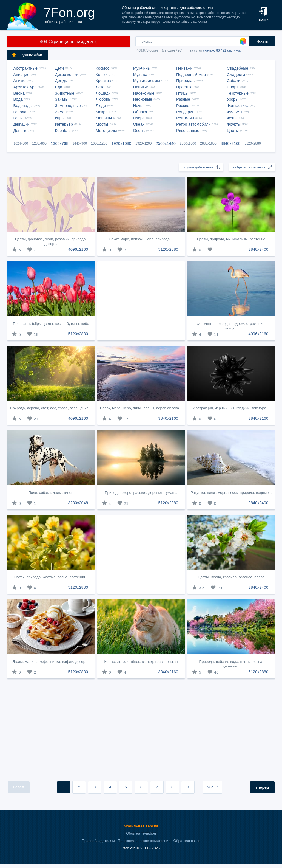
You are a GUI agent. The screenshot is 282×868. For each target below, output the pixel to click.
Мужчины (142, 68)
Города (20, 112)
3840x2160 (231, 143)
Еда (59, 87)
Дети (60, 68)
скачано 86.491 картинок (222, 50)
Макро (102, 112)
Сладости (236, 75)
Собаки (234, 81)
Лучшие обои (27, 55)
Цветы (233, 131)
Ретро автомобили (193, 124)
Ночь (138, 106)
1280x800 (39, 143)
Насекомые (144, 93)
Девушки (22, 124)
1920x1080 (121, 143)
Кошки (102, 75)
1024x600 (21, 143)
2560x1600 (188, 143)
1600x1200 (99, 143)
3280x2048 (78, 503)
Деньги (20, 131)
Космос (102, 68)
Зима (60, 112)
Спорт (233, 87)
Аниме (19, 81)
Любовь (103, 99)
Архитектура (25, 87)
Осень (139, 131)
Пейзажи (184, 68)
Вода (18, 99)
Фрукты (234, 124)
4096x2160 (78, 249)
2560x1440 (166, 143)
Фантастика (238, 106)
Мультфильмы (147, 81)
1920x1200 (143, 143)
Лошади (103, 93)
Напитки (141, 87)
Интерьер (64, 124)
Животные (65, 93)
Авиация (21, 75)
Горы (18, 118)
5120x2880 (253, 143)
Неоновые (143, 99)
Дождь (61, 81)
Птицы (182, 93)
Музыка (140, 75)
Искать (262, 41)
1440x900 (80, 143)
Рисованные (188, 131)
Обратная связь (187, 841)
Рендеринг (186, 112)
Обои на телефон (141, 833)
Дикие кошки (67, 75)
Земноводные (68, 106)
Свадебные (238, 68)
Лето (100, 87)
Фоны (232, 118)
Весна (19, 93)
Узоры (233, 99)
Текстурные (238, 93)
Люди (101, 106)
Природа (184, 81)
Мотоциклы (106, 131)
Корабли (63, 131)
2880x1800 (208, 143)
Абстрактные (25, 68)
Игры (60, 118)
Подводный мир (191, 75)
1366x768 (59, 143)
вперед (262, 787)
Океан (139, 124)
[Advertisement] (141, 301)
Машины (104, 118)
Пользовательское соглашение (144, 841)
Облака (140, 112)
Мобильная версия (141, 826)
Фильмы (235, 112)
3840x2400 (259, 249)
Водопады (23, 106)
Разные (183, 99)
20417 (213, 787)
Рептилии (185, 118)
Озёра (139, 118)
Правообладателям (98, 841)
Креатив (103, 81)
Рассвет (184, 106)
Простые (184, 87)
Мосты (102, 124)
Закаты (62, 99)
